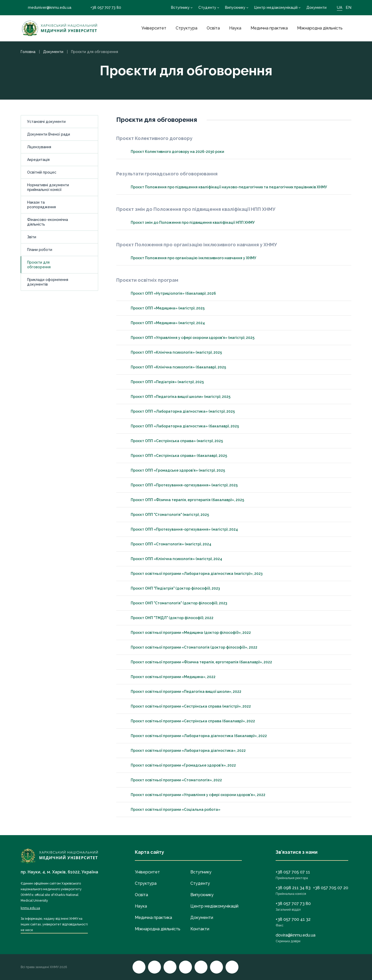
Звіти (32, 237)
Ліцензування (39, 147)
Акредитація (38, 160)
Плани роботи (40, 250)
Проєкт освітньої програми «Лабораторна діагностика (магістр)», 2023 (192, 574)
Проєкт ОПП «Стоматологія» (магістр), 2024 (166, 544)
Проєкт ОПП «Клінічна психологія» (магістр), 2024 (172, 559)
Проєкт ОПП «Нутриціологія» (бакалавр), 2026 (169, 293)
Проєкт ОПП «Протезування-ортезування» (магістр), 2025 (180, 485)
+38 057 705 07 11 (293, 872)
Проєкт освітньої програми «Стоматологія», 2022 (172, 780)
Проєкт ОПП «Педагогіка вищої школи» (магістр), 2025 (176, 397)
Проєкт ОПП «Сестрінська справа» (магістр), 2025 (172, 441)
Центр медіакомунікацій (276, 8)
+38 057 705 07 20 (331, 888)
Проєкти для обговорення (39, 265)
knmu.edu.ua (30, 908)
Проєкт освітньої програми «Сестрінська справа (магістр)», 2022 (186, 706)
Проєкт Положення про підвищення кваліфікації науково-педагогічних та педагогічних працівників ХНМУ (224, 187)
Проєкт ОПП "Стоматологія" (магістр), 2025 (165, 515)
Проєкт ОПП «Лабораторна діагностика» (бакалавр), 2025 (180, 426)
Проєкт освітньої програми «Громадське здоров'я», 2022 (179, 765)
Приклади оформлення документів (48, 282)
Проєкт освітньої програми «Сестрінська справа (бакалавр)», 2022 (188, 721)
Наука (235, 28)
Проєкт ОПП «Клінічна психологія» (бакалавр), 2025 (174, 367)
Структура (187, 28)
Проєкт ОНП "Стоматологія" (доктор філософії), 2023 (174, 603)
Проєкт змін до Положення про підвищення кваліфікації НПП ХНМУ (188, 222)
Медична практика (269, 28)
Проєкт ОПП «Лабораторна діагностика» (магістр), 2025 (178, 411)
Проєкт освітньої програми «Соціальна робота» (171, 810)
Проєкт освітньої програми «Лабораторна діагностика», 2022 (184, 751)
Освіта (213, 28)
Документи (316, 8)
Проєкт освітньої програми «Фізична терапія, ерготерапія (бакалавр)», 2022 (197, 662)
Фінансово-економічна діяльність (48, 222)
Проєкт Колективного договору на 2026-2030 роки (173, 152)
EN (348, 8)
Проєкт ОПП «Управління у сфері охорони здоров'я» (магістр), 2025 (188, 338)
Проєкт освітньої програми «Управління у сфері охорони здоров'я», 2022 (193, 795)
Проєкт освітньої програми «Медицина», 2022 (168, 677)
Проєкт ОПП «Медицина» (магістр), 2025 (163, 308)
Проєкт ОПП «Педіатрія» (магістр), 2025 (163, 382)
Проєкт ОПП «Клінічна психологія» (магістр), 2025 (172, 352)
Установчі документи (46, 122)
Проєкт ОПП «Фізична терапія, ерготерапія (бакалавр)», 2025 (183, 500)
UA (340, 8)
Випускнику (235, 8)
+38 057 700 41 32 (293, 919)
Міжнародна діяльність (320, 28)
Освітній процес (42, 172)
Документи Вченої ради (49, 134)
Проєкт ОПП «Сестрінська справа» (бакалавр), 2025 (174, 456)
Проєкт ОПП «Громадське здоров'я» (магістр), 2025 (173, 470)
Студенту (207, 8)
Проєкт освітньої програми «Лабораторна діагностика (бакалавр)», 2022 (194, 736)
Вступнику (180, 8)
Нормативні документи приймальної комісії (48, 187)
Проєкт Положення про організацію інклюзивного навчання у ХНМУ (189, 258)
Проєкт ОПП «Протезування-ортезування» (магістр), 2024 (180, 529)
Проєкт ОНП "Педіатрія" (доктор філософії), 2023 (171, 588)
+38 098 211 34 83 (293, 888)
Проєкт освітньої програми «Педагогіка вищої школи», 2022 (181, 692)
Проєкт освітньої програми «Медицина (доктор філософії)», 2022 (186, 633)
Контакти (200, 929)
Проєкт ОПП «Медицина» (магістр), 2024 (163, 323)
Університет (154, 28)
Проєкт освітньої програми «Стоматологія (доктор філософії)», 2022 (189, 647)
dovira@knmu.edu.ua (296, 935)
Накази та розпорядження (41, 205)
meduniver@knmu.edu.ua (46, 8)
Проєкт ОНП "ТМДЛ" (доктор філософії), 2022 (167, 618)
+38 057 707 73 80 (102, 8)
